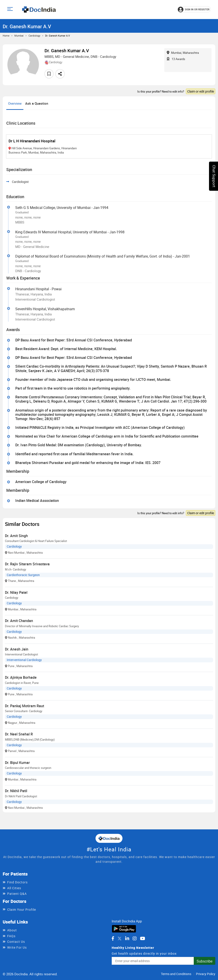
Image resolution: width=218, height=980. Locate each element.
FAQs (11, 936)
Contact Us (16, 942)
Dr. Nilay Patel (16, 592)
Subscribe (205, 961)
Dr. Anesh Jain (17, 649)
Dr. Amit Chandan (19, 621)
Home (6, 36)
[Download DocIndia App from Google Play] (124, 928)
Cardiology (34, 36)
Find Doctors (17, 882)
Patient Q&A (17, 894)
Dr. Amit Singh (16, 536)
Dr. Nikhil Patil (16, 791)
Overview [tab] (15, 103)
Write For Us (17, 947)
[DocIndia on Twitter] (120, 939)
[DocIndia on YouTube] (143, 939)
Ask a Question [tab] (37, 103)
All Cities (14, 888)
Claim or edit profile (201, 91)
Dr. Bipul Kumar (17, 763)
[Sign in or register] (194, 10)
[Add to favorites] (49, 74)
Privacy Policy (206, 974)
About (12, 930)
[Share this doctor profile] (60, 74)
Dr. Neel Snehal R (19, 734)
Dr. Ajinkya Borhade (21, 677)
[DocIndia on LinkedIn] (127, 939)
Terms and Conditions (176, 974)
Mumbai (19, 36)
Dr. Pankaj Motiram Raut (24, 706)
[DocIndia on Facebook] (113, 939)
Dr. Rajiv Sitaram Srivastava (27, 564)
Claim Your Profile (22, 910)
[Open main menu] (11, 10)
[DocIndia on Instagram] (135, 939)
